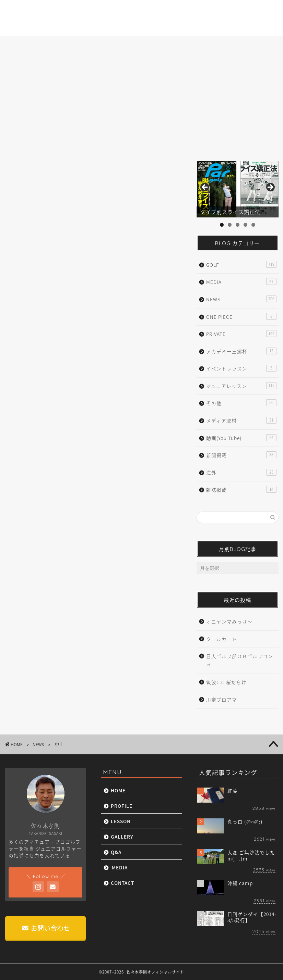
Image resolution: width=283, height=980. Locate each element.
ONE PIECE (241, 317)
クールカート (222, 639)
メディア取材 (241, 420)
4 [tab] (245, 225)
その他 (241, 403)
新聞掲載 (241, 455)
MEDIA (215, 45)
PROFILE (63, 45)
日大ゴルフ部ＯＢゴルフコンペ (240, 661)
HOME (25, 45)
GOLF (241, 265)
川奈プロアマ (222, 700)
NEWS (19, 74)
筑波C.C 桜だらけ (226, 682)
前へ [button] (205, 188)
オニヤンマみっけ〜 (229, 621)
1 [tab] (222, 225)
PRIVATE (241, 334)
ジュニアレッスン (241, 386)
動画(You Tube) (241, 438)
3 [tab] (238, 225)
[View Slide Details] (237, 189)
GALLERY (144, 45)
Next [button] (270, 188)
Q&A (180, 45)
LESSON (103, 45)
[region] (237, 189)
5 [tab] (253, 225)
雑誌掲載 (241, 489)
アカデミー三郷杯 (241, 351)
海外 (241, 472)
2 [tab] (230, 225)
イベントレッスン (241, 368)
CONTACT (254, 45)
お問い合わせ (46, 928)
